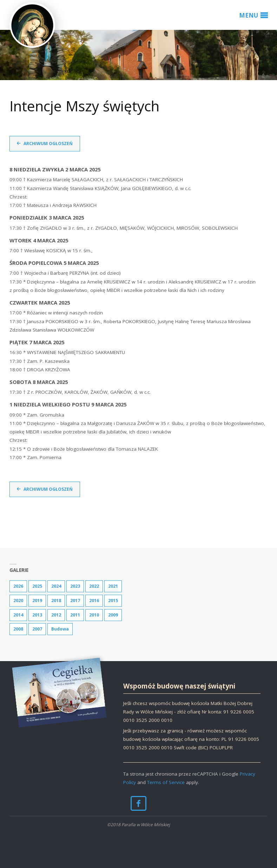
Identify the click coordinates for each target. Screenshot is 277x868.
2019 (37, 601)
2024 (56, 586)
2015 (113, 601)
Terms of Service (166, 782)
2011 (75, 615)
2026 (18, 586)
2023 (75, 586)
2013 (37, 615)
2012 (56, 615)
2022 (94, 586)
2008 (18, 629)
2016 (94, 601)
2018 (56, 601)
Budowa (60, 629)
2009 (113, 615)
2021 (113, 586)
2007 (37, 629)
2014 (18, 615)
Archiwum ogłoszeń (48, 143)
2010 (94, 615)
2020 (18, 601)
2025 (37, 586)
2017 (75, 601)
